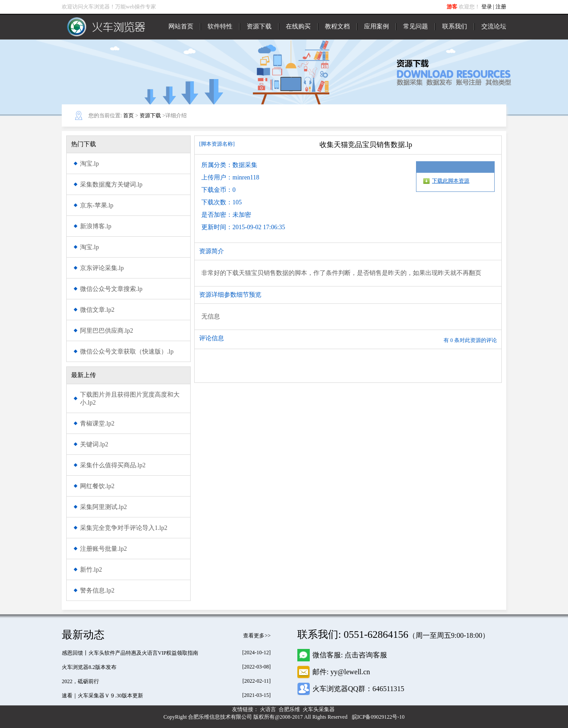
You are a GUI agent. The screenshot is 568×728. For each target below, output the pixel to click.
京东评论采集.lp (102, 268)
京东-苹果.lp (97, 205)
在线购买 (298, 26)
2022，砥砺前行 (80, 681)
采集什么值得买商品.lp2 (113, 465)
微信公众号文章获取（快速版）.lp (127, 352)
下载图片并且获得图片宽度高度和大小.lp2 (130, 399)
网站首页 (181, 26)
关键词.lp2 (94, 444)
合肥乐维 (290, 709)
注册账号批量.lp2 (103, 549)
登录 (487, 7)
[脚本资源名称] (217, 144)
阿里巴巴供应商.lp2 (106, 331)
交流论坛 (494, 26)
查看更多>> (257, 636)
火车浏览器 (106, 27)
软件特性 (220, 26)
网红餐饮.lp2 (97, 486)
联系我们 (455, 26)
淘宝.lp (89, 164)
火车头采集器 (319, 709)
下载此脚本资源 (451, 181)
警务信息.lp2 (97, 591)
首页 (128, 115)
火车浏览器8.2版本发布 (89, 667)
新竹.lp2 (91, 570)
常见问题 (416, 26)
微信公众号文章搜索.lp (111, 289)
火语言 (269, 709)
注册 (501, 7)
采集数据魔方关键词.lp (111, 185)
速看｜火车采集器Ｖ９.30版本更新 (102, 696)
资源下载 (259, 26)
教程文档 (337, 26)
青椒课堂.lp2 (97, 424)
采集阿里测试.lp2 (103, 507)
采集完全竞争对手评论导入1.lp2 (124, 528)
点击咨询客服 (366, 655)
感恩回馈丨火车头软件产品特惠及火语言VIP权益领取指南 (130, 653)
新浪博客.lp (96, 226)
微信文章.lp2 (97, 310)
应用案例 (376, 26)
